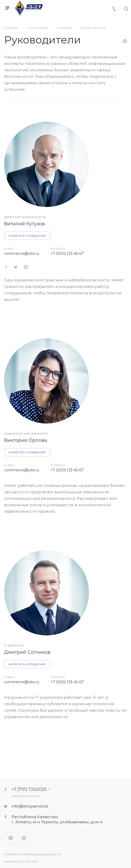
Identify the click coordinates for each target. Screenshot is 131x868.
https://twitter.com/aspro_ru (6, 267)
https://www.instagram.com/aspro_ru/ (26, 267)
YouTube (24, 838)
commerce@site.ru (22, 254)
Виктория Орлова (26, 440)
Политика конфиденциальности (33, 854)
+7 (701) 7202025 (29, 789)
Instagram (11, 838)
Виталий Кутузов (24, 224)
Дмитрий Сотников (27, 652)
